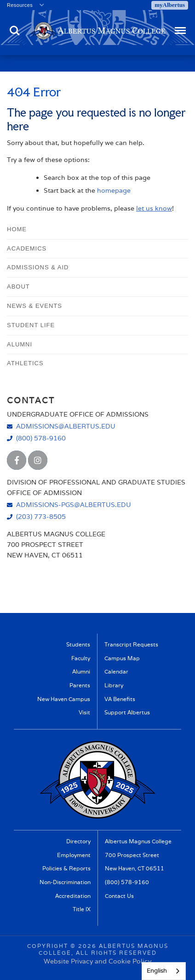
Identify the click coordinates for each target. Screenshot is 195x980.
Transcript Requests (131, 645)
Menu (179, 26)
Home (17, 229)
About (18, 287)
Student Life (31, 325)
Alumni (20, 344)
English (157, 971)
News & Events (34, 306)
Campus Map (122, 658)
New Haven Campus (64, 699)
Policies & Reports (66, 869)
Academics (27, 248)
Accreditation (73, 896)
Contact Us (119, 896)
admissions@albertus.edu (66, 426)
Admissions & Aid (38, 267)
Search (15, 31)
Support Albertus (127, 713)
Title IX (82, 909)
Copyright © (52, 946)
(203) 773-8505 (41, 516)
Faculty (81, 658)
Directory (78, 841)
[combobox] (164, 971)
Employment (74, 855)
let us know (154, 208)
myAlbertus (170, 5)
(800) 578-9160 (41, 438)
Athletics (25, 363)
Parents (80, 685)
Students (78, 645)
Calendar (116, 672)
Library (114, 685)
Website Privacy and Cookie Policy (97, 961)
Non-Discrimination (65, 882)
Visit (84, 713)
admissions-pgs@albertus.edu (74, 504)
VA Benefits (120, 699)
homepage (114, 190)
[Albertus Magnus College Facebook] (17, 460)
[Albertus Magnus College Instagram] (38, 460)
